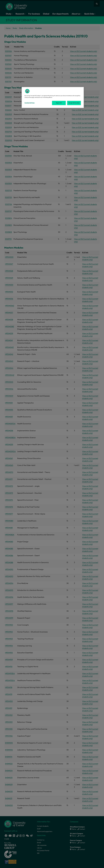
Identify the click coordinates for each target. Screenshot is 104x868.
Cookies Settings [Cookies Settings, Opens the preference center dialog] (30, 103)
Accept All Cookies (74, 103)
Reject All (59, 103)
